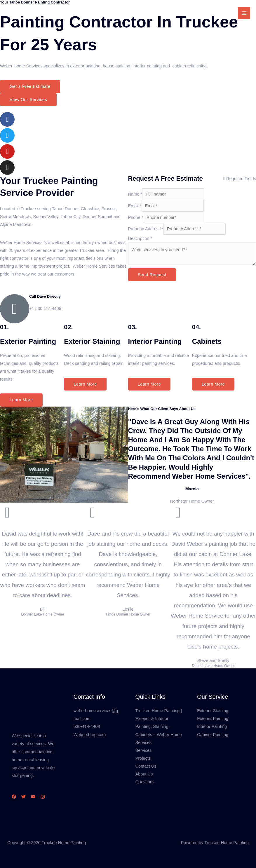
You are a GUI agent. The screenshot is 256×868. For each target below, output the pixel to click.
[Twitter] (23, 797)
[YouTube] (33, 797)
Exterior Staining (213, 711)
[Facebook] (14, 797)
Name (135, 194)
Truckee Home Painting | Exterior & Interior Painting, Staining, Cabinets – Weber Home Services (159, 726)
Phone (136, 217)
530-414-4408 (87, 726)
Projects (143, 758)
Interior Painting (212, 726)
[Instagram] (43, 797)
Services (144, 750)
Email (135, 206)
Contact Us (146, 766)
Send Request (152, 275)
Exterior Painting (213, 719)
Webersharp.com (90, 735)
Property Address (146, 229)
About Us (144, 774)
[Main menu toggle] (244, 13)
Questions (145, 782)
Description (140, 238)
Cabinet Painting (213, 735)
